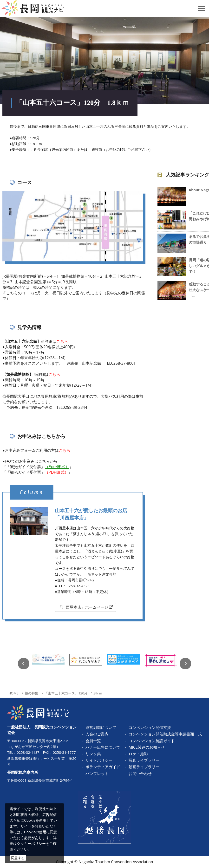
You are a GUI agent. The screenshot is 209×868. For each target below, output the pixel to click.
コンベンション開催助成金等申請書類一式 (165, 734)
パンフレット (97, 774)
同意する (18, 858)
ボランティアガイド (103, 767)
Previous (24, 664)
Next (185, 664)
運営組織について (101, 727)
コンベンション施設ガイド (152, 741)
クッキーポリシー (31, 843)
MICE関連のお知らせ (147, 747)
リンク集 (93, 754)
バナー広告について (103, 747)
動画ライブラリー (144, 767)
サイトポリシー (99, 760)
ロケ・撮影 (138, 754)
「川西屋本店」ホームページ (85, 607)
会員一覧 (93, 741)
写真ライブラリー (144, 760)
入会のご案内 (97, 734)
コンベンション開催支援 (150, 727)
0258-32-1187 (28, 752)
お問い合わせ (140, 774)
